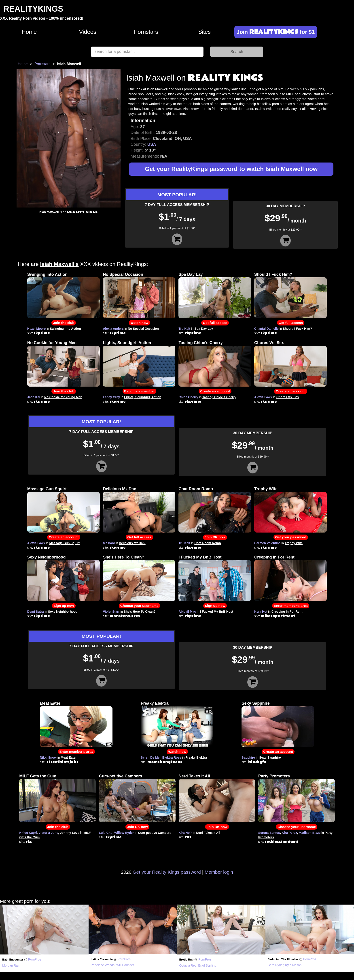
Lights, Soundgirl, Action (127, 343)
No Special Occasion (123, 274)
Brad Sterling (207, 965)
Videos (88, 32)
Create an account (215, 391)
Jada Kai (34, 397)
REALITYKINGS (33, 9)
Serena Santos (269, 833)
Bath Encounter (13, 960)
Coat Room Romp (196, 489)
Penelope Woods (103, 965)
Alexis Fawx (263, 397)
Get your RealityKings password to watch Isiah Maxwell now (231, 169)
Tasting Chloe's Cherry (200, 343)
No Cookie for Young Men (52, 343)
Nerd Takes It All (194, 776)
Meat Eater (50, 703)
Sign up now (64, 606)
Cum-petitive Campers (120, 776)
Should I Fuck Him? (273, 274)
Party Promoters (274, 776)
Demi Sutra (36, 612)
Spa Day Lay (191, 274)
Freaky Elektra (155, 703)
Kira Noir (185, 833)
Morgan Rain (11, 965)
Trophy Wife (266, 489)
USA (152, 144)
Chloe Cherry (188, 397)
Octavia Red (188, 965)
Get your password (291, 537)
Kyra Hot (261, 612)
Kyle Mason (293, 965)
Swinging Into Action (47, 274)
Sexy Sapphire (255, 703)
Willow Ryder (124, 833)
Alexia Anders (113, 329)
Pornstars (146, 32)
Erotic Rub (187, 960)
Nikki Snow (48, 757)
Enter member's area (291, 606)
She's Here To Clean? (124, 557)
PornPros (35, 959)
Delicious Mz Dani (120, 489)
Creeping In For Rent (274, 557)
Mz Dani (109, 543)
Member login (219, 872)
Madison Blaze (310, 833)
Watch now (139, 323)
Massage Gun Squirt (47, 489)
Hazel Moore (36, 329)
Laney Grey (111, 397)
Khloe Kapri (28, 833)
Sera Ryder (276, 965)
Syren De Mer (151, 757)
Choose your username (139, 606)
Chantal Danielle (266, 329)
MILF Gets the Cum (38, 776)
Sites (204, 32)
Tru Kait (184, 329)
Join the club (64, 323)
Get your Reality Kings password (167, 872)
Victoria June (49, 833)
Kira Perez (289, 833)
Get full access (215, 323)
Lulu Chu (106, 833)
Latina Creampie (102, 959)
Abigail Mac (187, 612)
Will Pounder (125, 965)
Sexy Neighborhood (47, 557)
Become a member (139, 391)
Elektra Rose (172, 757)
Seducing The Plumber (283, 959)
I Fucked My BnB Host (200, 557)
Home (29, 32)
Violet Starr (111, 612)
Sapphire (248, 757)
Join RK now (215, 537)
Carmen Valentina (267, 543)
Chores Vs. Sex (269, 343)
